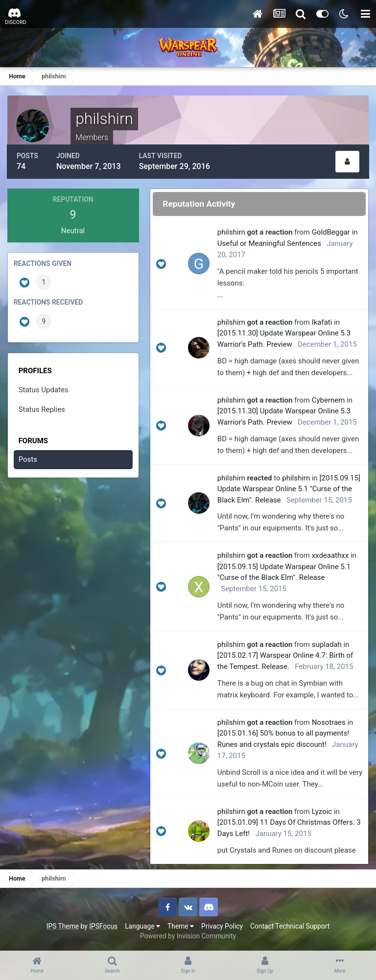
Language (142, 926)
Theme (181, 926)
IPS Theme (63, 926)
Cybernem (329, 399)
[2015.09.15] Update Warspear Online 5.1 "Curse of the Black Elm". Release (289, 488)
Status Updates (44, 389)
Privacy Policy (222, 926)
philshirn (232, 232)
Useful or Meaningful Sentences (270, 243)
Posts (28, 459)
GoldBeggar (331, 232)
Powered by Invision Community (188, 935)
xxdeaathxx (331, 555)
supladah (327, 644)
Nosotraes (329, 722)
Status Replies (42, 409)
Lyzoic (323, 811)
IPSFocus (103, 926)
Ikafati (323, 322)
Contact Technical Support (290, 926)
